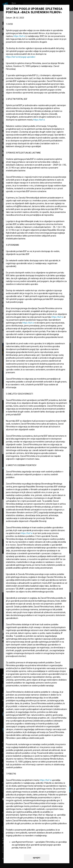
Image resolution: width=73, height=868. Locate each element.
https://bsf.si (19, 36)
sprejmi (36, 858)
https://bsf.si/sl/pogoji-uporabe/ (21, 57)
